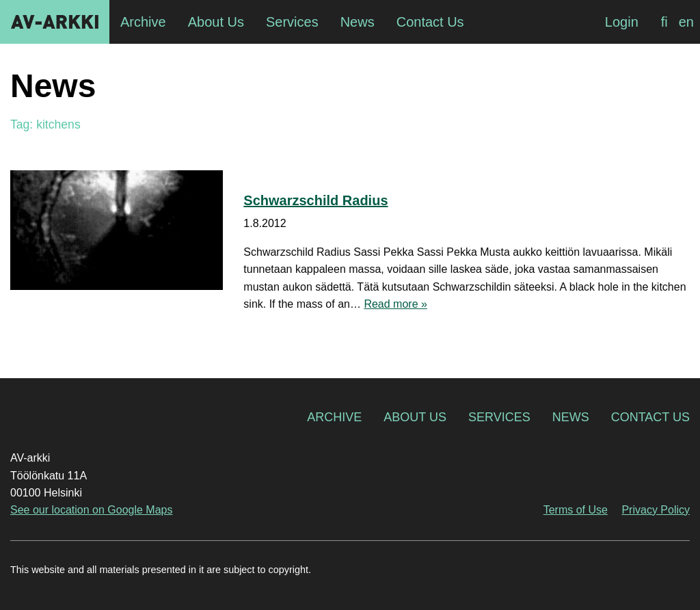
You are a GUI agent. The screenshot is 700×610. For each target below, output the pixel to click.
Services (499, 417)
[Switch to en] (686, 22)
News (571, 417)
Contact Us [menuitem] (430, 22)
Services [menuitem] (292, 22)
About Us (415, 417)
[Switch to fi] (664, 22)
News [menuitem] (358, 22)
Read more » (395, 304)
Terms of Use (576, 510)
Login (622, 22)
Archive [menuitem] (143, 22)
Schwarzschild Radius (315, 200)
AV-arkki (55, 22)
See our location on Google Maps (91, 510)
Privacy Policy (656, 510)
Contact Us (650, 417)
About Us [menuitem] (216, 22)
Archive (334, 417)
